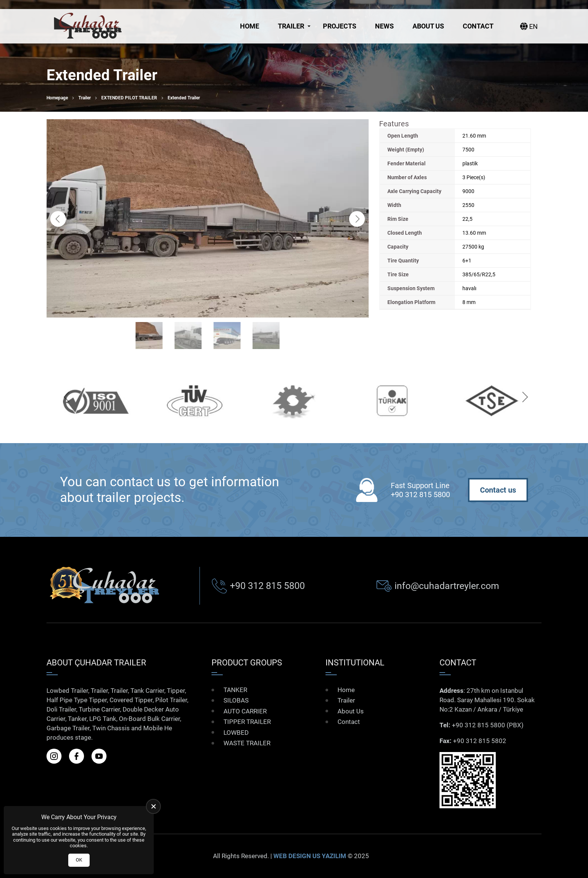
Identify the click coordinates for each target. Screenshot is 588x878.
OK (79, 860)
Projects (340, 26)
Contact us (498, 490)
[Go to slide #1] (149, 336)
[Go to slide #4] (266, 336)
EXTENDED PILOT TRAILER (129, 98)
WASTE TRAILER (247, 743)
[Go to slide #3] (227, 336)
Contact (478, 26)
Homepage (57, 98)
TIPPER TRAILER (247, 722)
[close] (153, 806)
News (384, 26)
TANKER (235, 690)
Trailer (291, 26)
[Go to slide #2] (188, 336)
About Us (428, 26)
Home (250, 26)
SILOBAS (236, 700)
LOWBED (236, 733)
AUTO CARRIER (245, 711)
